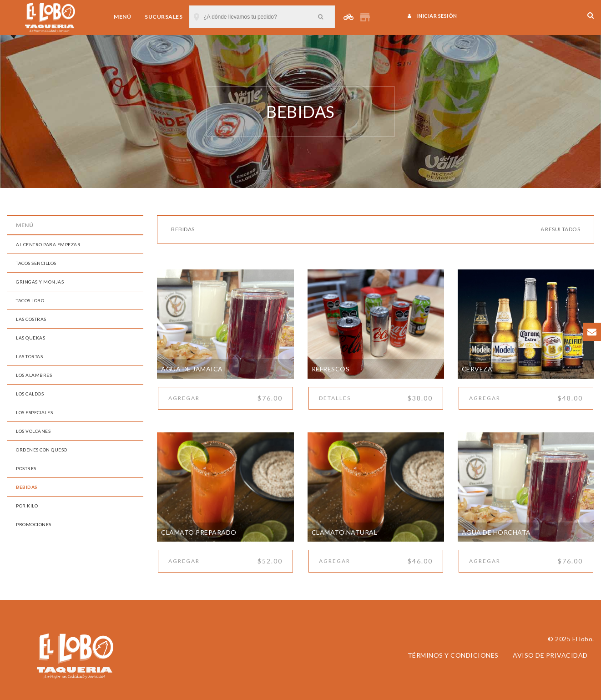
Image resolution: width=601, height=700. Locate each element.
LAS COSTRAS (31, 319)
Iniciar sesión (432, 16)
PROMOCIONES (34, 524)
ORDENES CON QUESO (42, 450)
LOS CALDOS (30, 394)
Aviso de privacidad (550, 655)
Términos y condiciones (453, 655)
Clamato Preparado (199, 532)
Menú (122, 17)
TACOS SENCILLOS (36, 263)
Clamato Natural (345, 532)
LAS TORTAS (29, 356)
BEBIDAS (27, 487)
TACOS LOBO (30, 300)
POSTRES (26, 468)
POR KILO (27, 506)
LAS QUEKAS (30, 338)
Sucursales (164, 17)
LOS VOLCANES (33, 431)
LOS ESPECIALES (34, 412)
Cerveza (477, 369)
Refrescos (331, 369)
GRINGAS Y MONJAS (40, 282)
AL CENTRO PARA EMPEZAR (48, 244)
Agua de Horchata (496, 532)
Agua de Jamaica (192, 369)
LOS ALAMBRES (34, 375)
